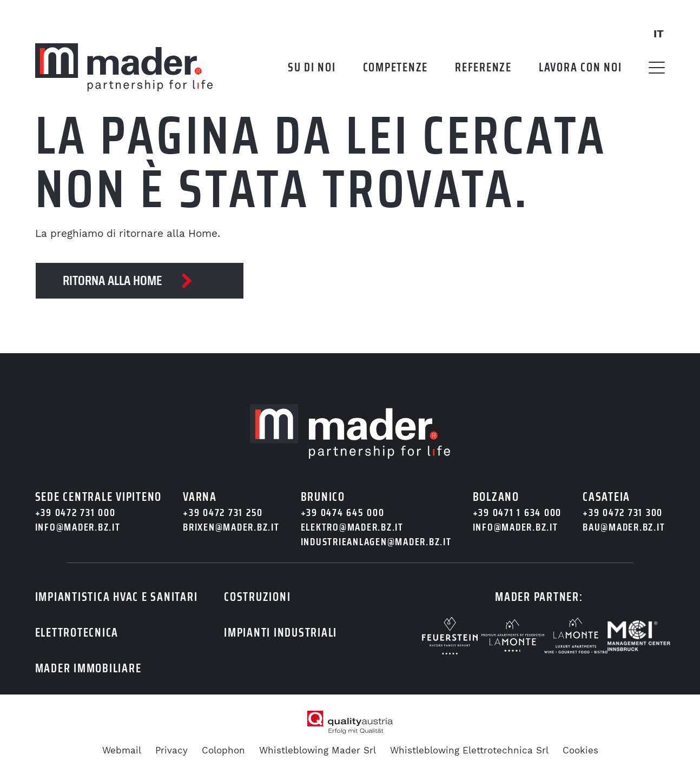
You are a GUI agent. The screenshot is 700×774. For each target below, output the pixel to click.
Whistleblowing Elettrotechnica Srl (469, 750)
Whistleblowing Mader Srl (318, 750)
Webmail (122, 750)
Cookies (580, 750)
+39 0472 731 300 (623, 512)
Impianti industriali (280, 633)
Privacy (171, 750)
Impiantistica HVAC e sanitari (117, 597)
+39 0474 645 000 (343, 512)
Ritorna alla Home (113, 280)
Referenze (483, 67)
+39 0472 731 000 (75, 512)
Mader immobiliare (88, 668)
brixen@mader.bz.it (231, 527)
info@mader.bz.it (78, 527)
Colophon (223, 750)
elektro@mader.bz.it (352, 527)
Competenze (396, 67)
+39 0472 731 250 (223, 512)
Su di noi (312, 67)
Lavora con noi (580, 67)
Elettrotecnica (77, 633)
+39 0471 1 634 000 (517, 512)
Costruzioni (257, 597)
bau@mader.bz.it (624, 527)
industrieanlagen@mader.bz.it (376, 542)
